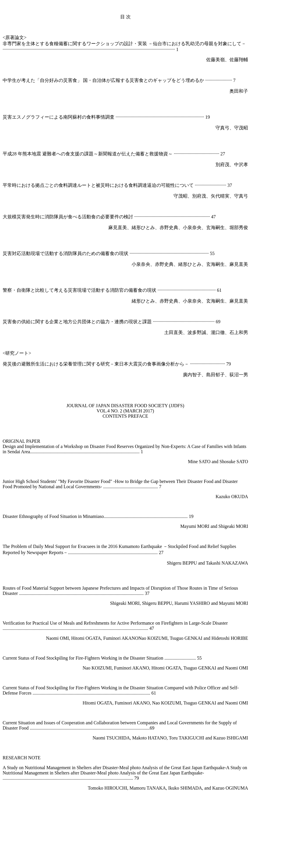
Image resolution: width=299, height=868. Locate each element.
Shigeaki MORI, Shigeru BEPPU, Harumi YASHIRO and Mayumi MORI (179, 603)
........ (131, 728)
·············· (206, 154)
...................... (90, 778)
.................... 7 (148, 487)
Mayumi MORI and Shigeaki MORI (214, 526)
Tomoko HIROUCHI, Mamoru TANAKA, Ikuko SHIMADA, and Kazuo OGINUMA (168, 788)
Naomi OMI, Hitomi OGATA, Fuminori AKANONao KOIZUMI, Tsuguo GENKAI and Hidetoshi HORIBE (147, 638)
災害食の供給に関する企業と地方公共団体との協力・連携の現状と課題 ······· (82, 322)
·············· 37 (221, 185)
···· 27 (220, 154)
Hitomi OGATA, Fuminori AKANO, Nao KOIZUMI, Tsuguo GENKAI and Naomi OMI (165, 703)
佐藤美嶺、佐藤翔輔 (227, 60)
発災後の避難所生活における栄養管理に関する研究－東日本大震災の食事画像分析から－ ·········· (102, 364)
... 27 (159, 552)
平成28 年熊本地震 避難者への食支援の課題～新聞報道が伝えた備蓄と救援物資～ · (89, 154)
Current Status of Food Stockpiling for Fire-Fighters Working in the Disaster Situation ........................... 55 (102, 658)
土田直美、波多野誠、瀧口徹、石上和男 (206, 332)
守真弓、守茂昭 (232, 128)
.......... (129, 487)
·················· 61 (208, 290)
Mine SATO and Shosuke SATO (218, 462)
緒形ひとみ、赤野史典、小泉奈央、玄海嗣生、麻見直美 (190, 301)
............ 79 (129, 778)
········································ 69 (194, 322)
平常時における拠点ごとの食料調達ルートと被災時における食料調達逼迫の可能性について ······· (103, 185)
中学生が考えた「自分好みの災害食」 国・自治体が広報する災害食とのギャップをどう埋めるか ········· (109, 80)
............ (133, 552)
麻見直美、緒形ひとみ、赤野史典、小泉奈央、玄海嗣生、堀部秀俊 (178, 227)
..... (128, 693)
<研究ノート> (17, 353)
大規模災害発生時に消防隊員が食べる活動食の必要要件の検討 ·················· (79, 217)
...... (144, 552)
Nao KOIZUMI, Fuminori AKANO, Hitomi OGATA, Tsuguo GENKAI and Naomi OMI (165, 668)
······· (195, 253)
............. (95, 728)
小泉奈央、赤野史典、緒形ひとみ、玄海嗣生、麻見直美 (190, 264)
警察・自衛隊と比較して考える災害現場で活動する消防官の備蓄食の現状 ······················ (93, 290)
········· (193, 154)
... (119, 452)
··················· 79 (217, 364)
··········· (222, 80)
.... (105, 728)
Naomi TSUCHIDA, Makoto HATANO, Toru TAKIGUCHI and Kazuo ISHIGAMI (170, 738)
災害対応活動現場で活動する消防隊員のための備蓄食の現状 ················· (76, 253)
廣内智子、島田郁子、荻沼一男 (215, 375)
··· (177, 117)
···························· (166, 253)
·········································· (151, 117)
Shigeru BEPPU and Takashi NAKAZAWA (207, 563)
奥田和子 (239, 91)
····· (206, 185)
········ (187, 253)
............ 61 (146, 693)
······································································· (44, 49)
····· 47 (210, 217)
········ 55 (207, 253)
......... (121, 728)
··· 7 (232, 80)
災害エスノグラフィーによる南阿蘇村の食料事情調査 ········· (64, 117)
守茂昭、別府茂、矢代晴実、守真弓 (211, 196)
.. (132, 693)
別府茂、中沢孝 (232, 165)
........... (113, 778)
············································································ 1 (132, 49)
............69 (145, 728)
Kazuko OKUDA (232, 497)
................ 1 (132, 452)
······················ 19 (194, 117)
